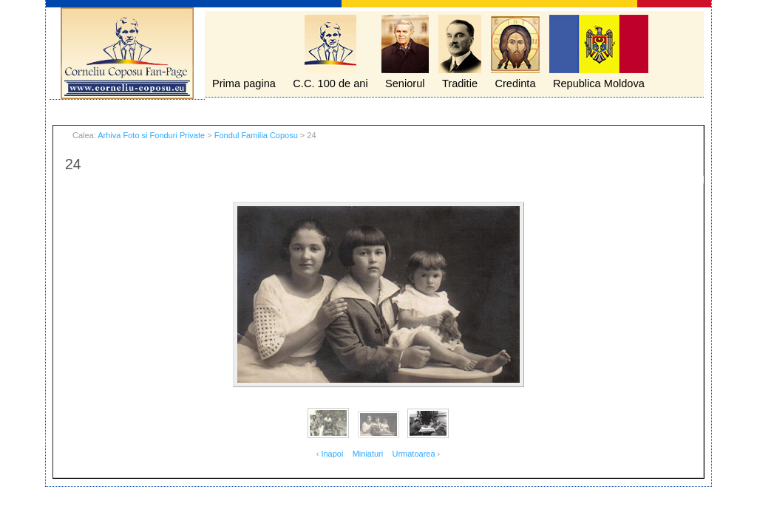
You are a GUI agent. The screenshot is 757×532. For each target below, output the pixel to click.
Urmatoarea (413, 454)
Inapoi (332, 454)
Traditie (460, 83)
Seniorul (405, 83)
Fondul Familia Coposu (256, 135)
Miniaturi (368, 454)
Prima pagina (244, 83)
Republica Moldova (599, 83)
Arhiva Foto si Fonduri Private (151, 135)
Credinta (515, 83)
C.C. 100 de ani (330, 83)
